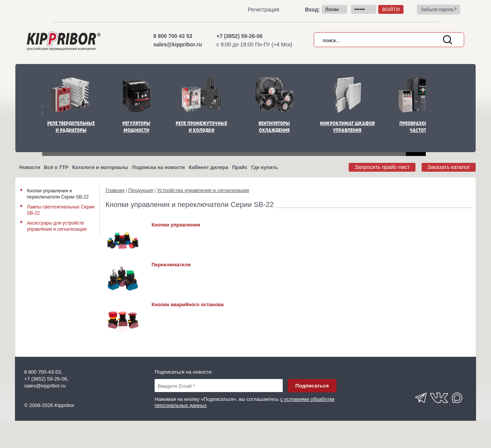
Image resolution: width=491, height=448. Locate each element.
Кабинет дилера (208, 167)
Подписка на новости (158, 167)
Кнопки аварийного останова (188, 304)
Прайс (240, 167)
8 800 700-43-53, (43, 372)
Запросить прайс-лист (382, 167)
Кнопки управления (176, 225)
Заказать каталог (449, 167)
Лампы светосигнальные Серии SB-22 (61, 210)
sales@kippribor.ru (178, 44)
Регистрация (264, 10)
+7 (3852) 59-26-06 (239, 36)
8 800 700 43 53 (173, 36)
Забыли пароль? (439, 10)
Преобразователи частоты (420, 127)
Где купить (265, 167)
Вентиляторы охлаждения (274, 127)
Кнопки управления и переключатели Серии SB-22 (58, 194)
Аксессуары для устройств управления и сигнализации (57, 226)
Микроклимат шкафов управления (347, 127)
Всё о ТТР (56, 167)
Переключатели (171, 265)
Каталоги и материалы (100, 167)
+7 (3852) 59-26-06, (46, 379)
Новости (30, 167)
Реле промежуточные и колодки (201, 127)
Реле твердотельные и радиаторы (71, 127)
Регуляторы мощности (136, 127)
